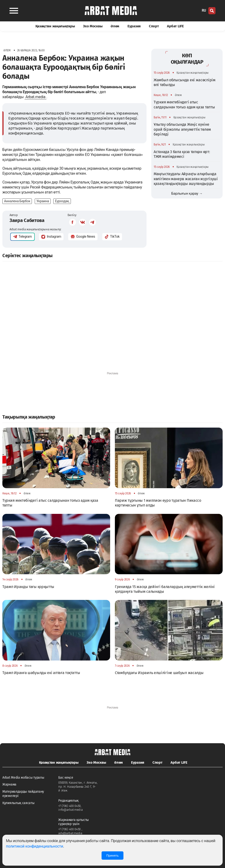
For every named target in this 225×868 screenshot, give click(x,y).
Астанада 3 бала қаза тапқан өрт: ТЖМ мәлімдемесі (182, 154)
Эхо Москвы (93, 26)
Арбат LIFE (175, 26)
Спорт (154, 26)
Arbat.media (35, 97)
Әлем (115, 26)
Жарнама (9, 784)
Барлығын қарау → (187, 193)
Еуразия (134, 26)
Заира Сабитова (27, 220)
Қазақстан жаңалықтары (55, 26)
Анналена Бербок (17, 201)
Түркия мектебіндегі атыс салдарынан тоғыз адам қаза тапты (184, 104)
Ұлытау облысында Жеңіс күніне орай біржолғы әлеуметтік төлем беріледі (182, 129)
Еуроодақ (62, 201)
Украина (43, 201)
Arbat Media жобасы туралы (23, 778)
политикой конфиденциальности (34, 846)
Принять (112, 856)
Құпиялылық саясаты (18, 803)
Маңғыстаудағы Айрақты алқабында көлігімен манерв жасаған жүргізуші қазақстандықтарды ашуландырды (186, 179)
